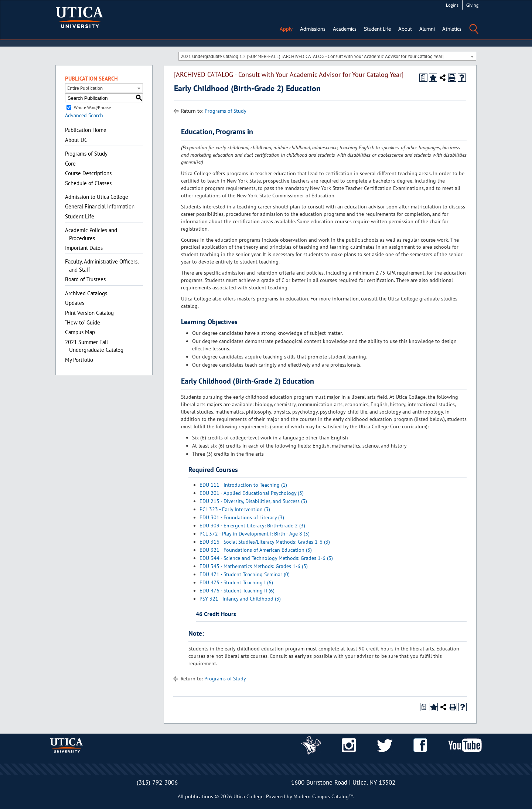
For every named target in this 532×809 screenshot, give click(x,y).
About (405, 29)
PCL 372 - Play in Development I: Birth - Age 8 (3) (255, 534)
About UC (76, 140)
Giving (472, 5)
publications (199, 796)
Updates (75, 303)
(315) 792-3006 (157, 782)
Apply (286, 29)
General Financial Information (100, 206)
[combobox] (327, 56)
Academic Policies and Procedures (91, 234)
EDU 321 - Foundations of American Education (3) (256, 550)
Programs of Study (86, 154)
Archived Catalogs (86, 293)
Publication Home (86, 130)
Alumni (427, 29)
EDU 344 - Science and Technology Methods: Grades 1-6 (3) (266, 558)
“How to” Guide (83, 322)
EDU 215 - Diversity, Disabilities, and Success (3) (253, 501)
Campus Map (80, 332)
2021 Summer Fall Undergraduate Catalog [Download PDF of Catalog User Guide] (94, 346)
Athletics (452, 29)
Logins (452, 5)
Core (70, 164)
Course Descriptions (88, 173)
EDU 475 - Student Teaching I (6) (236, 582)
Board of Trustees (85, 279)
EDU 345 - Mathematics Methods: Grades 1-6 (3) (254, 566)
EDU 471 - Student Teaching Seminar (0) (245, 574)
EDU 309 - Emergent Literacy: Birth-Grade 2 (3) (252, 526)
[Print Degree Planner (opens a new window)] (423, 78)
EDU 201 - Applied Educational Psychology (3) (252, 493)
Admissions (313, 29)
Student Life (377, 29)
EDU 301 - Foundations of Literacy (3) (242, 517)
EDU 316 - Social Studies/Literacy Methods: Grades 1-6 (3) (265, 542)
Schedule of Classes (88, 183)
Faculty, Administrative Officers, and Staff (102, 265)
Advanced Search (84, 115)
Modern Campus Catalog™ (323, 796)
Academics (345, 29)
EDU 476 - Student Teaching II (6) (237, 591)
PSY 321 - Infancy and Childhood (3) (240, 599)
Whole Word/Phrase (92, 107)
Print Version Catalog (89, 313)
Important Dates (84, 248)
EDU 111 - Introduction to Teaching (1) (243, 485)
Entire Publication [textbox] (85, 88)
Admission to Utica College (97, 197)
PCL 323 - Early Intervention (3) (235, 509)
